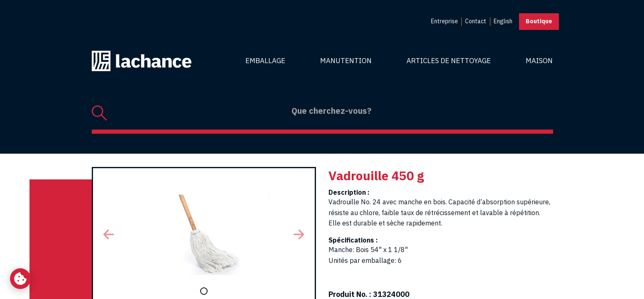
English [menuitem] (503, 21)
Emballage (265, 61)
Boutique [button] (539, 21)
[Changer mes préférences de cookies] (20, 279)
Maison (539, 61)
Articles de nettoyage (449, 61)
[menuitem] (444, 22)
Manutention (346, 61)
